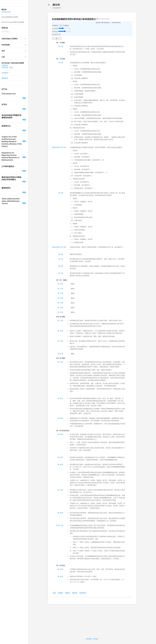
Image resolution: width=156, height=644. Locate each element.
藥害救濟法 (6, 188)
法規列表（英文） (8, 67)
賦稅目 (68, 593)
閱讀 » (25, 98)
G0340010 (83, 593)
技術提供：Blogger (92, 639)
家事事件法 (6, 126)
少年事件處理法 (8, 166)
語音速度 (55, 29)
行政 (54, 593)
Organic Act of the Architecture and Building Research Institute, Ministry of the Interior (12, 142)
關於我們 (5, 78)
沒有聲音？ (6, 73)
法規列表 (5, 65)
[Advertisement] (92, 620)
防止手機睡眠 (64, 26)
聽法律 (56, 5)
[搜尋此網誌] (14, 32)
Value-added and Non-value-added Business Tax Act (11, 201)
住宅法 (4, 104)
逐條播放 (107, 23)
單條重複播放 (116, 23)
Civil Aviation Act (9, 94)
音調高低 (55, 32)
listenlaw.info (6, 12)
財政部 (61, 593)
